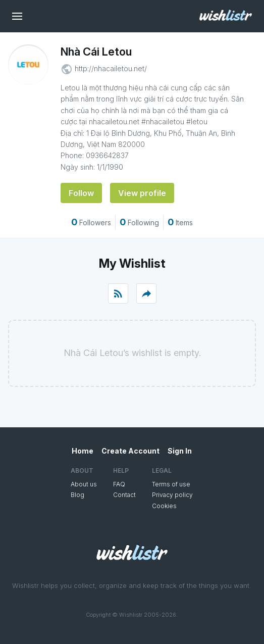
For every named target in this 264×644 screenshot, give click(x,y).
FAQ (119, 484)
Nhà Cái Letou (96, 52)
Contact (124, 495)
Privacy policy (172, 495)
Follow (81, 193)
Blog (77, 495)
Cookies (164, 506)
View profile (142, 193)
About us (84, 484)
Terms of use (171, 484)
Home (83, 451)
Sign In (180, 451)
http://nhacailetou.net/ (111, 68)
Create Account (130, 451)
